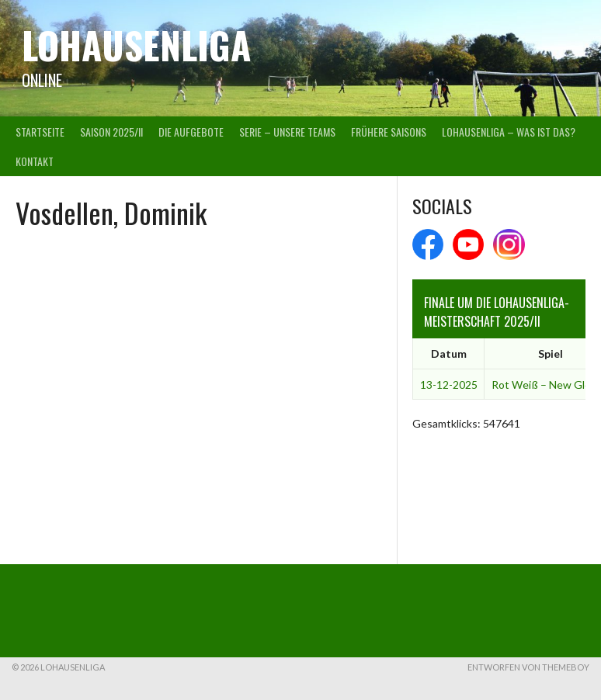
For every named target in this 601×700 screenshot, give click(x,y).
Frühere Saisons (389, 132)
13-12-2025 (449, 385)
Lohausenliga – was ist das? (509, 132)
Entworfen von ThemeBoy (528, 667)
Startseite (40, 132)
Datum (449, 353)
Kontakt (35, 161)
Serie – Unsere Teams (287, 132)
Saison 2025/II (111, 132)
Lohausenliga (136, 45)
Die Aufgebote (191, 132)
